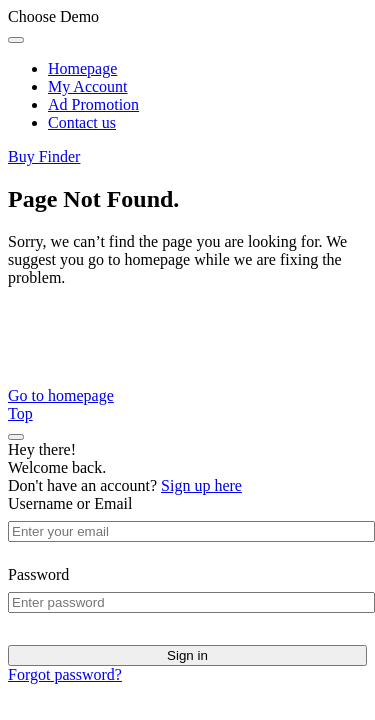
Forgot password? (65, 674)
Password (38, 574)
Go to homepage (61, 395)
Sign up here (201, 485)
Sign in (187, 655)
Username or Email (70, 503)
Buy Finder (44, 156)
